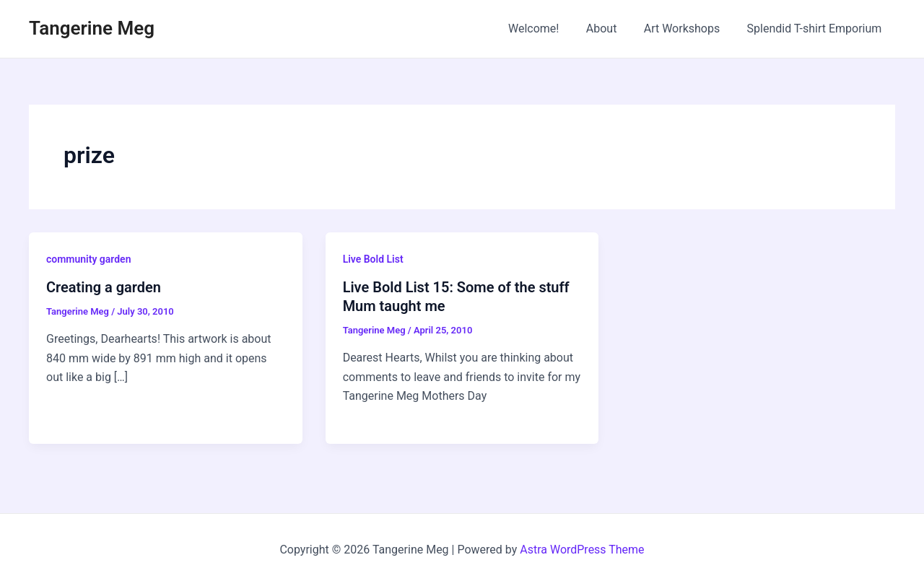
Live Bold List (373, 259)
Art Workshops (688, 29)
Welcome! (547, 29)
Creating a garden (104, 287)
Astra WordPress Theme (582, 550)
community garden (89, 259)
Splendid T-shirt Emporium (816, 29)
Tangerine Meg (92, 28)
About (611, 29)
